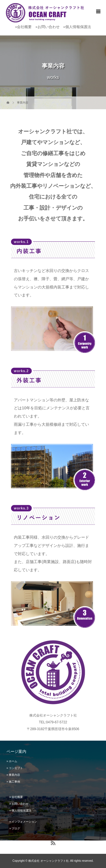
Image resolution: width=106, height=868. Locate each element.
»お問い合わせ (47, 27)
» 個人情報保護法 (20, 811)
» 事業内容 (13, 775)
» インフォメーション (23, 822)
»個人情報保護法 (77, 27)
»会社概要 (23, 27)
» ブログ (15, 828)
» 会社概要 (16, 797)
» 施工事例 (13, 782)
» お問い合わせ (19, 804)
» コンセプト (15, 768)
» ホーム (12, 761)
